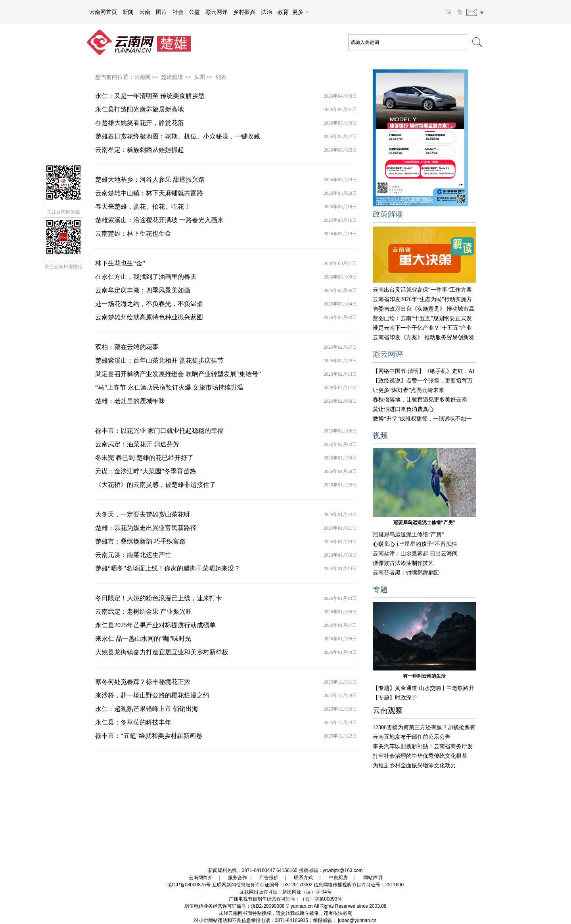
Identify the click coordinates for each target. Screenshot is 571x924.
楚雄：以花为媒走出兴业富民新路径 (146, 528)
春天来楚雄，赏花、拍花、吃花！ (143, 207)
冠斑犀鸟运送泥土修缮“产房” (424, 523)
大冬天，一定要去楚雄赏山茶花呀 (143, 514)
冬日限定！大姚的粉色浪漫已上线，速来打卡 (159, 598)
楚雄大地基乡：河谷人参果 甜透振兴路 (150, 180)
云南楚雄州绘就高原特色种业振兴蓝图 (149, 317)
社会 (178, 12)
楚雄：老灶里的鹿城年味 (130, 401)
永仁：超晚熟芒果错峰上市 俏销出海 (147, 709)
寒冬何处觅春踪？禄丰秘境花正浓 (143, 682)
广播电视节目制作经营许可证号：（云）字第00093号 (285, 899)
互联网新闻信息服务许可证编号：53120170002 (262, 885)
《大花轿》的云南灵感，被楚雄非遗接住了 (155, 485)
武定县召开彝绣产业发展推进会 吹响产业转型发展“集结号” (178, 374)
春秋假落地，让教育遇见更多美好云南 (420, 400)
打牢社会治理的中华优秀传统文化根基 (420, 756)
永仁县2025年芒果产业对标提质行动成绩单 (155, 625)
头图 (199, 77)
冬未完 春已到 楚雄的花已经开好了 (144, 458)
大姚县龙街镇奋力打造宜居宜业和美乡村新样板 (162, 652)
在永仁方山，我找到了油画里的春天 (146, 277)
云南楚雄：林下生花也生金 (133, 233)
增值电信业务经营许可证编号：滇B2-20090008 (234, 906)
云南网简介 (201, 878)
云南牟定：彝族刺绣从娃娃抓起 (140, 150)
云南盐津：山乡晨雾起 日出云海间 (415, 554)
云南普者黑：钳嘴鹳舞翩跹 (406, 573)
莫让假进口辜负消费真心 (403, 409)
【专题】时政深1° (395, 698)
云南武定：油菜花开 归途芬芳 (137, 444)
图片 (161, 12)
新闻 (128, 12)
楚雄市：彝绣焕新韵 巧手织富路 (140, 541)
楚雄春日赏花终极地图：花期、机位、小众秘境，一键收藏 (178, 136)
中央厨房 (338, 878)
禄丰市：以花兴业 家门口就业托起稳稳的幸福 (159, 431)
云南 (145, 12)
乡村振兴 (244, 12)
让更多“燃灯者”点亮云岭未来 (408, 390)
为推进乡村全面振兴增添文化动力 (414, 766)
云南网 (142, 77)
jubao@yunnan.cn (357, 920)
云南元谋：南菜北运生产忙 (133, 555)
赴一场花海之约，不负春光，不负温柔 (149, 304)
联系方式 (303, 878)
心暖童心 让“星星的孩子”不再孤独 (415, 544)
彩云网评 (217, 12)
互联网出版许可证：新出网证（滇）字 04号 (286, 892)
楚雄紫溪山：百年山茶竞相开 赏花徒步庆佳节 (159, 360)
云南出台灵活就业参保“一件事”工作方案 (422, 290)
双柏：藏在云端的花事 (127, 347)
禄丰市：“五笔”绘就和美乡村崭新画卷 (149, 736)
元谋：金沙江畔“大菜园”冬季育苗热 (146, 471)
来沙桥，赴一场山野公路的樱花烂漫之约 (152, 695)
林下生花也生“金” (120, 263)
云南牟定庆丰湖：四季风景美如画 (143, 290)
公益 (194, 12)
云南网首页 (103, 12)
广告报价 (269, 878)
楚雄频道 (172, 77)
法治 (266, 12)
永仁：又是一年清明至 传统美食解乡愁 (150, 96)
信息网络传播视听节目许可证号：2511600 (359, 885)
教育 (283, 12)
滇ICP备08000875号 (189, 885)
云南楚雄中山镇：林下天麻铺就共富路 (149, 193)
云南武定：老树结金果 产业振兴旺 (144, 612)
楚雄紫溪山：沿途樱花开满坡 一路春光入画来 (159, 220)
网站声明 (373, 878)
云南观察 (388, 710)
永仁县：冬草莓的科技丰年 (133, 722)
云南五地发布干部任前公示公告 (412, 737)
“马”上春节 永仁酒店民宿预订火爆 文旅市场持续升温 (169, 387)
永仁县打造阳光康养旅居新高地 (140, 109)
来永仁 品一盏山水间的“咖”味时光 (143, 639)
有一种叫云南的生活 (424, 676)
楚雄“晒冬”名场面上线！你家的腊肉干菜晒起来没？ (168, 568)
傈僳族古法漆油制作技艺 (403, 563)
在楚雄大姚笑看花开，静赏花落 (140, 123)
